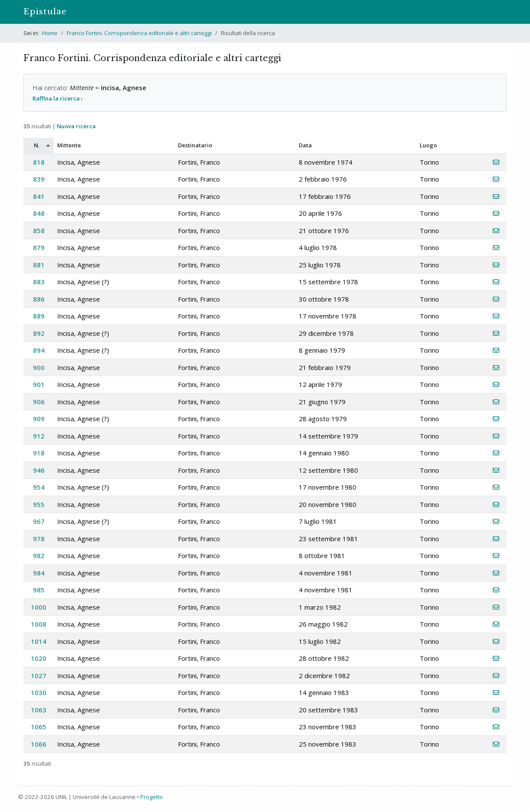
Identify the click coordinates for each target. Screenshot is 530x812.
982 (39, 555)
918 (39, 453)
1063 (39, 710)
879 (39, 247)
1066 (39, 744)
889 (39, 316)
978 (39, 539)
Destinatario (195, 145)
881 (39, 265)
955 (39, 504)
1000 (39, 607)
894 (39, 350)
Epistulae (45, 11)
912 (39, 436)
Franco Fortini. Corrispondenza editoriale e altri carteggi (139, 33)
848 (39, 213)
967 (39, 521)
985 (39, 590)
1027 (39, 676)
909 (39, 419)
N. (37, 145)
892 (39, 333)
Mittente (69, 145)
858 (39, 231)
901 (39, 384)
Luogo (428, 145)
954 (39, 487)
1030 (39, 692)
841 (39, 196)
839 (39, 179)
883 (39, 282)
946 (39, 470)
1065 (39, 727)
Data (305, 145)
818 (39, 162)
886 (39, 299)
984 (39, 573)
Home (50, 33)
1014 (39, 641)
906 (39, 402)
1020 (39, 658)
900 (39, 367)
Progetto (152, 797)
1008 (39, 624)
